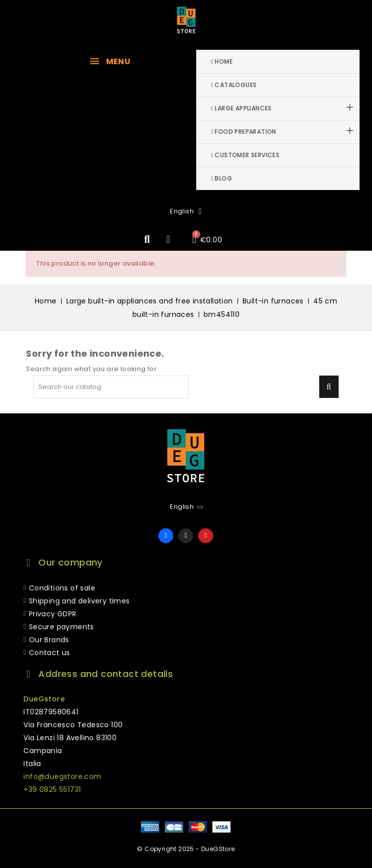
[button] (147, 240)
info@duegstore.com (62, 776)
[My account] (168, 239)
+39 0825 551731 (52, 789)
